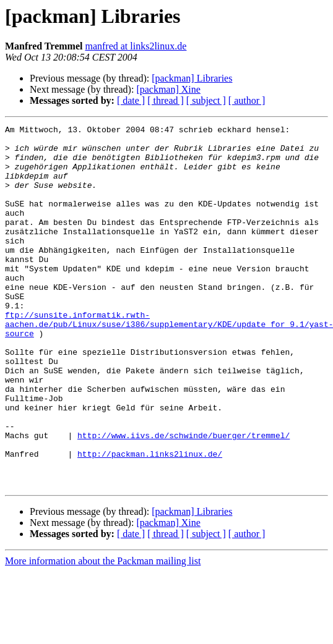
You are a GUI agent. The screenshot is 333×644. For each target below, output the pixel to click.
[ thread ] (166, 100)
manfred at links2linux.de (136, 46)
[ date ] (131, 100)
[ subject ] (206, 100)
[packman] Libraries (192, 78)
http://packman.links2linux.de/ (150, 520)
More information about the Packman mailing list (103, 633)
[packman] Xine (168, 89)
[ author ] (247, 100)
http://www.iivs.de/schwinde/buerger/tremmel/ (184, 498)
